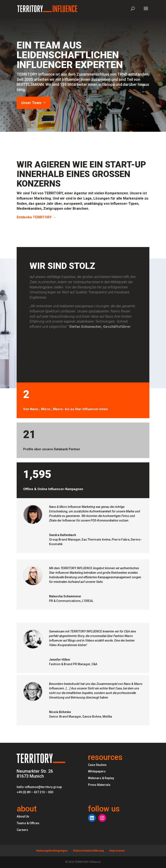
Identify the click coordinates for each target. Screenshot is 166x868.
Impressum (117, 851)
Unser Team (31, 103)
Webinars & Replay (101, 778)
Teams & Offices (28, 823)
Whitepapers (97, 771)
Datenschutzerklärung (88, 851)
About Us (23, 816)
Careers (22, 830)
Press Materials (99, 785)
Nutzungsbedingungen (52, 851)
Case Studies (97, 765)
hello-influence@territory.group (39, 787)
